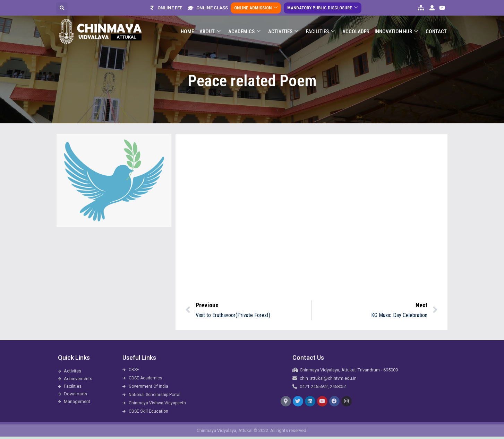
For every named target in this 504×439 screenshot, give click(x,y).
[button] (62, 8)
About (210, 32)
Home (187, 32)
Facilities (320, 32)
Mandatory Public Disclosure (323, 8)
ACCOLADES (356, 32)
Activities (283, 32)
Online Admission (256, 8)
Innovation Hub (396, 32)
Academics (244, 32)
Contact (436, 32)
